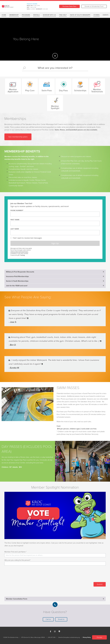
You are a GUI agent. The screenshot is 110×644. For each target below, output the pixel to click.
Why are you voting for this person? (17, 560)
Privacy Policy (87, 637)
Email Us (61, 619)
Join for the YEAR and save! (17, 286)
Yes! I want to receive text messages (27, 238)
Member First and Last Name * (15, 552)
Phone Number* (17, 210)
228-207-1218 (52, 637)
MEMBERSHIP (14, 15)
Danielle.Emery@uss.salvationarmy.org (69, 637)
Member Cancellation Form (17, 599)
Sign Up (55, 243)
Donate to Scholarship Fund (94, 6)
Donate (99, 637)
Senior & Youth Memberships (17, 281)
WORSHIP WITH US (49, 15)
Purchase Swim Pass (69, 6)
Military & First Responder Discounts (20, 272)
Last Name (15, 229)
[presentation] (89, 575)
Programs (26, 15)
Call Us (48, 619)
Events (106, 15)
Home (4, 15)
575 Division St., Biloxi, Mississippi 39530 (33, 637)
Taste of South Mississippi (80, 15)
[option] (55, 39)
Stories (96, 15)
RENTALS (36, 15)
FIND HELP (63, 15)
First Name (15, 220)
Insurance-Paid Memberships (17, 276)
